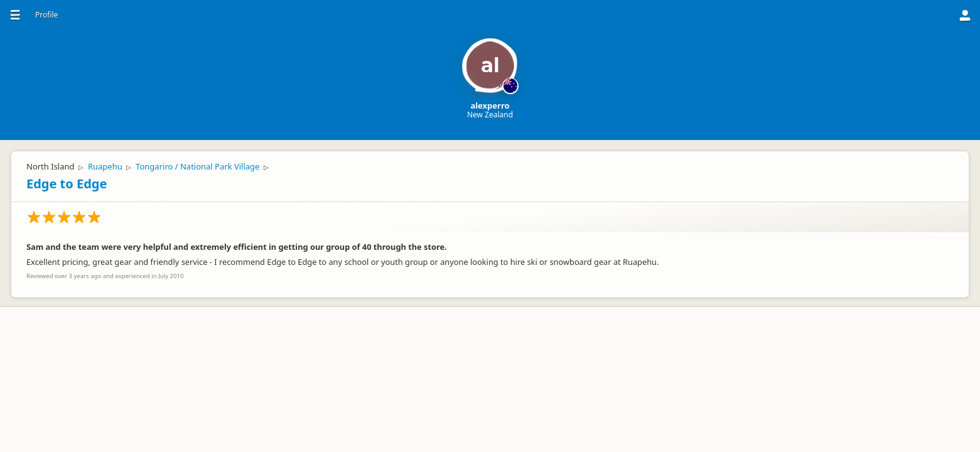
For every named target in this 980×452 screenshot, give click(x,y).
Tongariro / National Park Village (197, 166)
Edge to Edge (67, 184)
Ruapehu (105, 166)
